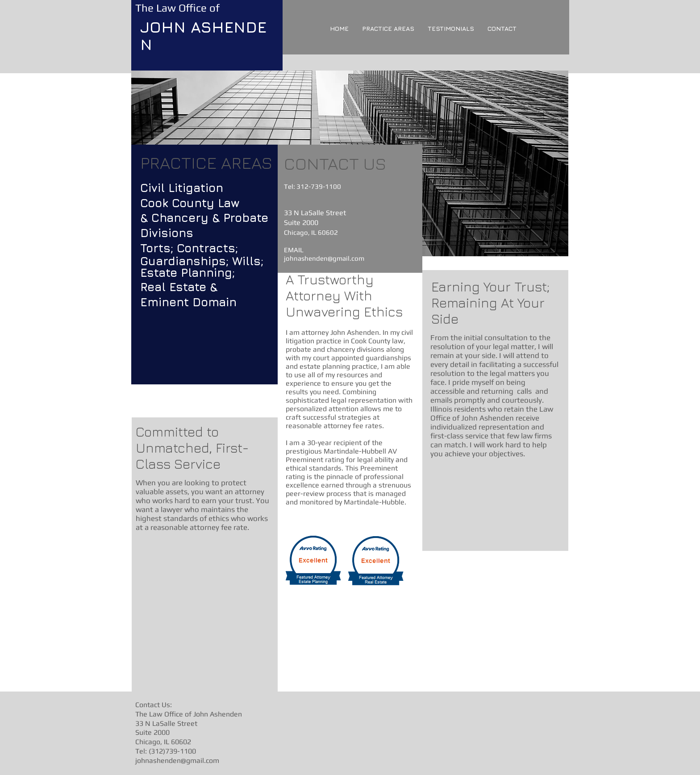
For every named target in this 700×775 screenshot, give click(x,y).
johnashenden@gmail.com (324, 258)
